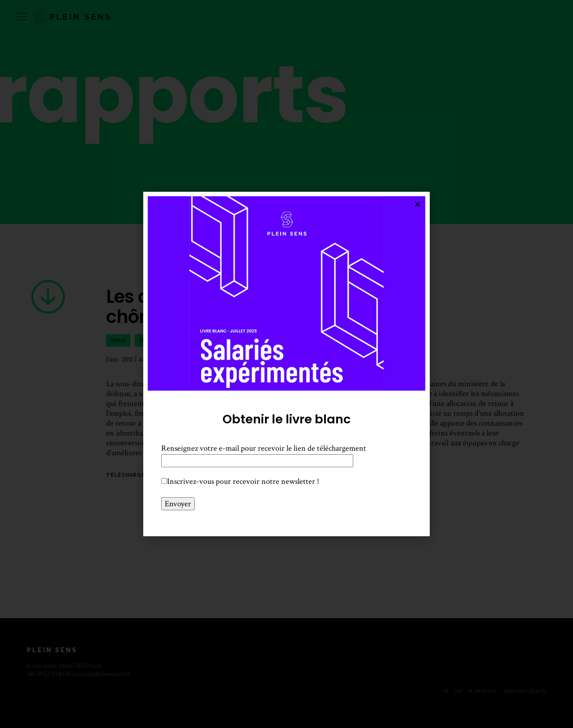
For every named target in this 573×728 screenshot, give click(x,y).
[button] (417, 204)
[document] (286, 364)
